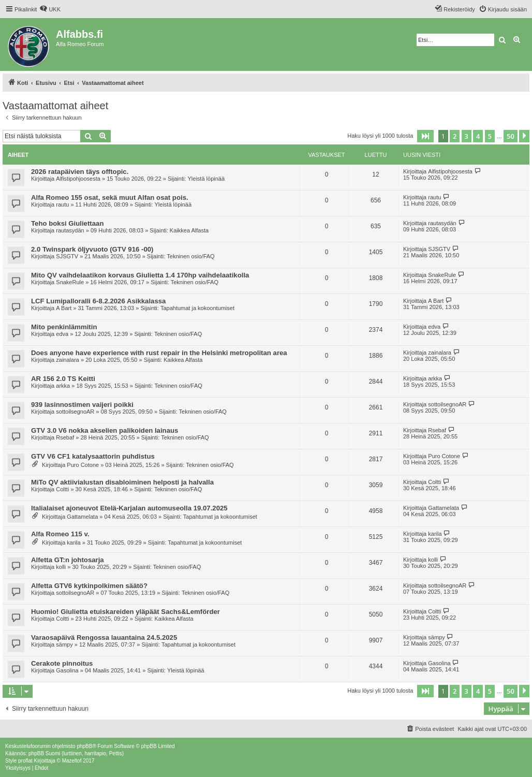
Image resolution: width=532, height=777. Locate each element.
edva (62, 334)
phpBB (84, 746)
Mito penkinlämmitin (64, 327)
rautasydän (70, 230)
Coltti (62, 489)
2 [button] (455, 136)
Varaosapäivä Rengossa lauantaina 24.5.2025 (104, 637)
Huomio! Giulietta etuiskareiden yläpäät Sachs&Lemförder (125, 612)
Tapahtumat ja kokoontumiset (197, 308)
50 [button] (511, 136)
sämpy (64, 644)
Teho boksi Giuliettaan (67, 223)
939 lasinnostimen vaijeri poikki (82, 405)
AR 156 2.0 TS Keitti (63, 379)
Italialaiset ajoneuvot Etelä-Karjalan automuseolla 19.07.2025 (129, 508)
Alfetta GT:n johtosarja (68, 560)
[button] (425, 136)
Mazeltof (72, 761)
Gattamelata (82, 517)
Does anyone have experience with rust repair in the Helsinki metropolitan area (159, 353)
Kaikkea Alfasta (189, 230)
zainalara (68, 360)
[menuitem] (50, 9)
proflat (25, 761)
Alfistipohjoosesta (78, 179)
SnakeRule (70, 282)
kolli (61, 567)
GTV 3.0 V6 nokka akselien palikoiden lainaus (105, 430)
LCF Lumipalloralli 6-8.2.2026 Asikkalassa (98, 301)
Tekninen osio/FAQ (190, 256)
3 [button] (467, 136)
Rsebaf (65, 437)
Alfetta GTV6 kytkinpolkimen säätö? (89, 586)
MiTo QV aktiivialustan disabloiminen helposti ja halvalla (122, 482)
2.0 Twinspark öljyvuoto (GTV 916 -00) (92, 249)
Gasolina (67, 670)
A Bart (64, 308)
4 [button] (478, 136)
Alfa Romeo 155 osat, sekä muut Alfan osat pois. (110, 197)
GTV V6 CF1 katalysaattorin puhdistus (93, 456)
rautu (62, 204)
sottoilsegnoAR (75, 412)
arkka (63, 386)
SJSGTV (67, 256)
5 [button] (490, 136)
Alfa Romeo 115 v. (60, 534)
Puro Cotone (83, 465)
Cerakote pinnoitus (62, 663)
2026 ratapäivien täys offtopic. (80, 172)
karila (73, 543)
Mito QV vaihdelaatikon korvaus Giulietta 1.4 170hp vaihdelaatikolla (140, 275)
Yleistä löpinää (206, 179)
